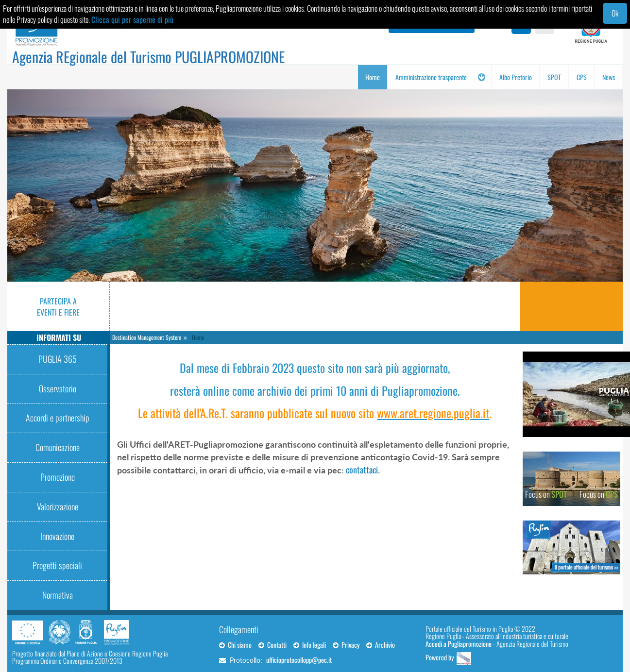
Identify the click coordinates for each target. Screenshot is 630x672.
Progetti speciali (57, 565)
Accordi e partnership (58, 418)
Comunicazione (58, 447)
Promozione (58, 477)
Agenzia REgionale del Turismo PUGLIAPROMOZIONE (148, 57)
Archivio (381, 645)
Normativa (58, 595)
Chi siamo (235, 645)
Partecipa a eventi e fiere (58, 307)
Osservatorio (58, 388)
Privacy (346, 645)
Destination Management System (147, 337)
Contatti (272, 645)
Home (198, 337)
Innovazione (57, 536)
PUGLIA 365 (58, 359)
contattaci (362, 470)
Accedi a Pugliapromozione (459, 644)
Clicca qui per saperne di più (132, 19)
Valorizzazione (58, 506)
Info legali (310, 645)
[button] (481, 77)
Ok (615, 13)
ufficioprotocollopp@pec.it (299, 660)
